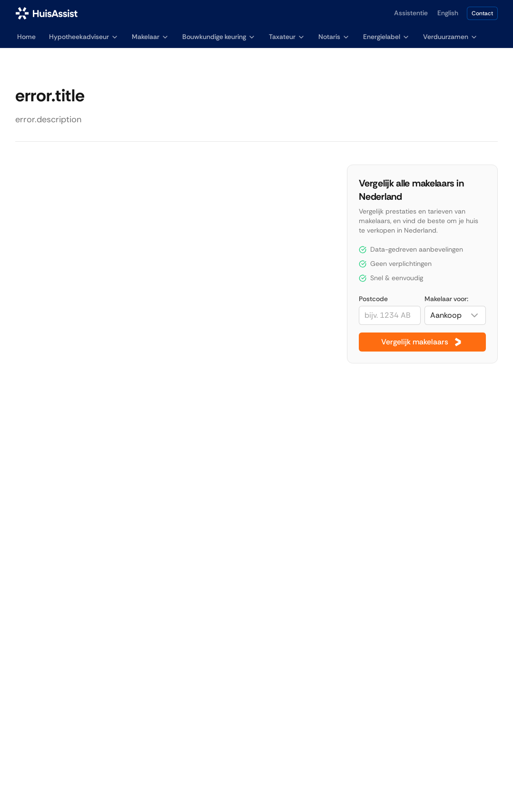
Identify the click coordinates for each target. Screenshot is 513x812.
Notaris (334, 37)
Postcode (373, 299)
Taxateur (287, 37)
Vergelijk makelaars (422, 342)
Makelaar (150, 37)
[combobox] (455, 315)
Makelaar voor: (446, 299)
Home (26, 37)
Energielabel (386, 37)
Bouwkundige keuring (219, 37)
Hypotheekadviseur (84, 37)
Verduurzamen (450, 37)
